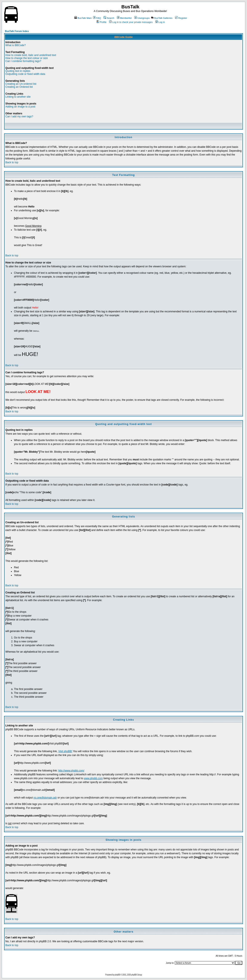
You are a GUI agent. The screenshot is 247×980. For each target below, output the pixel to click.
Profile (101, 22)
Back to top (12, 162)
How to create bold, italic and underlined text (31, 55)
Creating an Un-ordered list (21, 84)
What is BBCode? (16, 45)
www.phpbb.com (93, 778)
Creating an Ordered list (19, 87)
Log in (160, 22)
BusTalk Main (83, 18)
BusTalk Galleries (162, 18)
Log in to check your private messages (131, 22)
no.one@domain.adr (45, 798)
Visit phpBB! (65, 751)
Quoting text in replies (18, 71)
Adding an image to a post (20, 107)
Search (109, 18)
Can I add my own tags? (19, 116)
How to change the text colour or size (27, 58)
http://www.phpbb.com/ (71, 771)
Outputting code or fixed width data (25, 74)
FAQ (97, 18)
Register (181, 18)
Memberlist (124, 18)
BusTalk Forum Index (17, 31)
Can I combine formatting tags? (23, 61)
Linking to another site (18, 97)
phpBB (117, 975)
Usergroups (142, 18)
